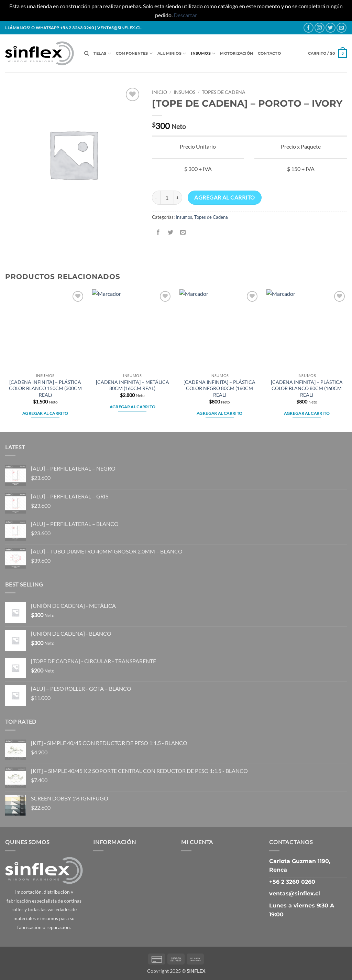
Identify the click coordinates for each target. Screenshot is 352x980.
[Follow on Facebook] (309, 28)
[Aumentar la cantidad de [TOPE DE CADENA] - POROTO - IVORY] (178, 197)
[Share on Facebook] (158, 233)
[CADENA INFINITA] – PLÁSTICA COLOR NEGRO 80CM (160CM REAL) (219, 388)
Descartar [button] (185, 15)
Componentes (134, 53)
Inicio (159, 92)
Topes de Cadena (224, 92)
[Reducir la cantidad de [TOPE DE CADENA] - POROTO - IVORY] (156, 197)
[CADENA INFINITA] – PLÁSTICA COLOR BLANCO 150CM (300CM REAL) (45, 388)
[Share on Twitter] (170, 233)
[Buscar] (86, 53)
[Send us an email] (342, 28)
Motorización (236, 53)
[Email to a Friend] (183, 233)
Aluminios (172, 53)
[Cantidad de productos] (167, 197)
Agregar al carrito (224, 197)
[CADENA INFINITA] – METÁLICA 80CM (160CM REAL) (133, 385)
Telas (102, 53)
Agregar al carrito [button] (45, 413)
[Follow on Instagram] (320, 28)
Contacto (269, 53)
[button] (327, 53)
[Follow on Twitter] (331, 28)
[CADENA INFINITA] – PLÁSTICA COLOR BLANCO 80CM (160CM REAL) (307, 388)
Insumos (203, 53)
